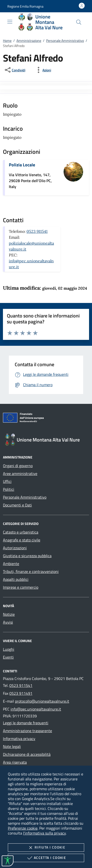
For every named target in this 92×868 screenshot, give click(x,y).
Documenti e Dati (17, 505)
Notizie (9, 614)
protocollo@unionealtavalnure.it (42, 701)
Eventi (8, 657)
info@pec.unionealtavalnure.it (36, 709)
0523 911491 (21, 693)
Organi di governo (18, 466)
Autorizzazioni (15, 548)
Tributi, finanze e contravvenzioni (31, 571)
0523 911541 (37, 231)
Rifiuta (46, 848)
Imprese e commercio (21, 587)
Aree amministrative (20, 473)
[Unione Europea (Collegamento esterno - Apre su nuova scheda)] (46, 419)
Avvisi (8, 622)
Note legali (12, 746)
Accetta (46, 858)
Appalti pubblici (16, 579)
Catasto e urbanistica (21, 532)
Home (7, 40)
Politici (9, 489)
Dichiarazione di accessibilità (27, 754)
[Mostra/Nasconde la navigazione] (10, 22)
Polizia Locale (22, 165)
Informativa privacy (19, 739)
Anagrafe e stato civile (22, 540)
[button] (25, 6)
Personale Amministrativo (65, 40)
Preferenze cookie (23, 828)
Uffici (7, 481)
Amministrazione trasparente (27, 731)
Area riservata (15, 762)
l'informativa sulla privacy (44, 833)
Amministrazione (29, 40)
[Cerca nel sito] (79, 22)
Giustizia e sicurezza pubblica (27, 556)
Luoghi (9, 649)
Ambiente (11, 564)
